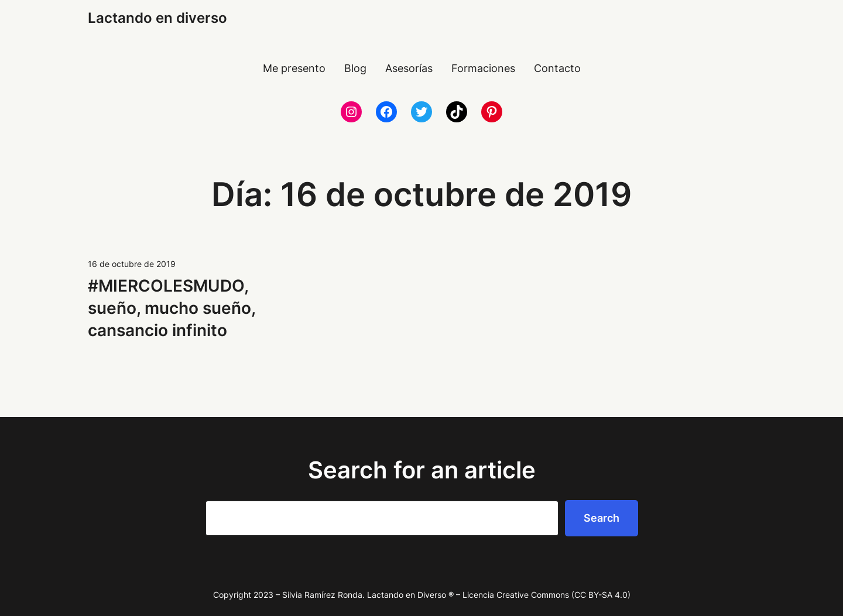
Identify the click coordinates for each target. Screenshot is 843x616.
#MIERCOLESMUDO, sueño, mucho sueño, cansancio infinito (172, 308)
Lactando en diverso (157, 18)
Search (602, 518)
